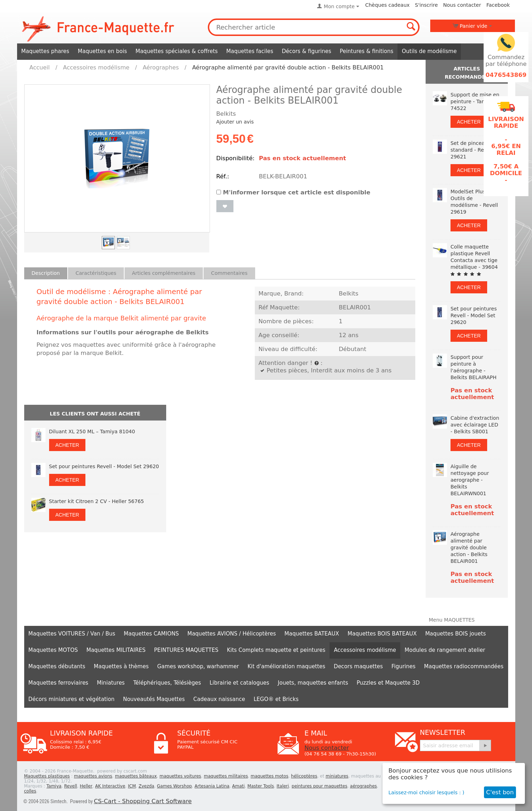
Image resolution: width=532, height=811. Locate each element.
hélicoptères (304, 776)
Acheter (67, 445)
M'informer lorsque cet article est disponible (293, 192)
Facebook (498, 5)
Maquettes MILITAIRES (116, 650)
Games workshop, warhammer (198, 666)
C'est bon (500, 792)
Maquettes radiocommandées (464, 666)
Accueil (40, 67)
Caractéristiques (96, 273)
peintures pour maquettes (320, 786)
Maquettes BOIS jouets (455, 634)
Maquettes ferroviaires (59, 683)
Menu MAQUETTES (452, 620)
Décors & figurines (307, 51)
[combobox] (314, 27)
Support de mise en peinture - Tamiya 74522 (475, 101)
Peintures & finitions (367, 51)
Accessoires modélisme (96, 67)
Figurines (404, 666)
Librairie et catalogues (239, 683)
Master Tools (260, 786)
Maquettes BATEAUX (312, 634)
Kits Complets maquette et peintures (276, 650)
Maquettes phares (45, 51)
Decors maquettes (358, 666)
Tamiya (54, 786)
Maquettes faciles (250, 51)
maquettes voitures (180, 776)
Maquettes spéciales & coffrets (177, 51)
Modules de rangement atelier (445, 650)
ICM (132, 786)
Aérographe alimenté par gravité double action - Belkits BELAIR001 (469, 548)
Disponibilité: (236, 158)
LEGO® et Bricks (276, 699)
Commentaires (229, 273)
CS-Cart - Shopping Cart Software (143, 801)
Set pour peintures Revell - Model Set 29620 (104, 466)
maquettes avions (93, 776)
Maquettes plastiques (47, 776)
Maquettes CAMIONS (151, 634)
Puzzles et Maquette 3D (388, 683)
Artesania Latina (212, 786)
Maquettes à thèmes (121, 666)
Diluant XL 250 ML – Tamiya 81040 (92, 431)
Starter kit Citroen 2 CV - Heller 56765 (97, 501)
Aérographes (161, 67)
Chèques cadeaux (387, 5)
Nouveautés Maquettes (154, 699)
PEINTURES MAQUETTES (186, 650)
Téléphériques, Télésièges (167, 683)
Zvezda (146, 786)
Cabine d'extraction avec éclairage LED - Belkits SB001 (475, 425)
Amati (238, 786)
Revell (70, 786)
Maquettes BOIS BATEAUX (382, 634)
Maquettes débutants (57, 666)
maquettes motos (269, 776)
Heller (86, 786)
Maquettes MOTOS (53, 650)
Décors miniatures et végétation (72, 699)
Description (46, 273)
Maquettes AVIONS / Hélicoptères (231, 634)
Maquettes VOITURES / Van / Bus (72, 634)
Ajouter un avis (235, 122)
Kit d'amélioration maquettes (287, 666)
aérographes (364, 786)
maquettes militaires (226, 776)
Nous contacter (462, 5)
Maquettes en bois (102, 51)
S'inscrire (426, 5)
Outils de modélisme (429, 51)
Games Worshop (174, 786)
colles (30, 791)
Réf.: (223, 176)
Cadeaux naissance (219, 699)
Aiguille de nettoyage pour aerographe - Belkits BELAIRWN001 (470, 480)
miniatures (337, 776)
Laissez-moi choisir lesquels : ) (426, 792)
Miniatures (111, 683)
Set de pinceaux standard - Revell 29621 (472, 150)
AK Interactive (110, 786)
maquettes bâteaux (136, 776)
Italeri (283, 786)
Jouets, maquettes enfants (313, 683)
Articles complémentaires (164, 273)
